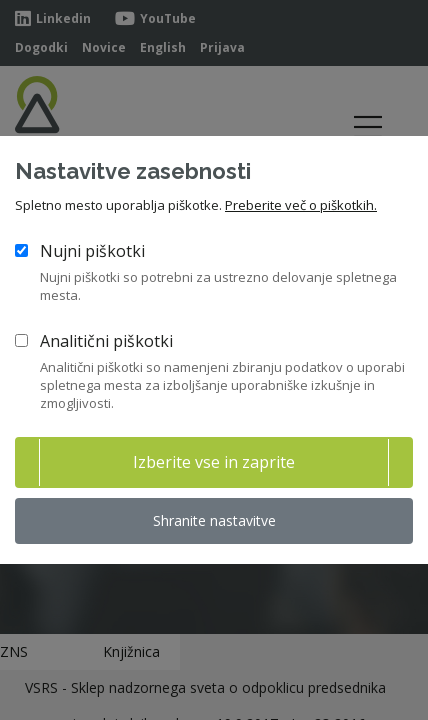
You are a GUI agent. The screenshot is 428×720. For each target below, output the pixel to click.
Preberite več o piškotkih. (301, 205)
